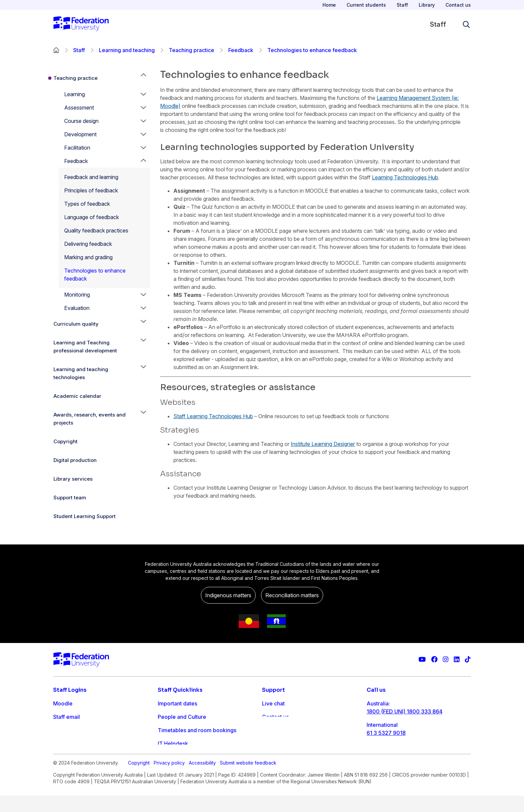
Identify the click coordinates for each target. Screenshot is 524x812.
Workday (64, 744)
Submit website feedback (248, 779)
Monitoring (77, 295)
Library (427, 5)
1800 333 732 (384, 754)
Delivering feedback (88, 244)
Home (329, 5)
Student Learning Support (85, 516)
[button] (143, 94)
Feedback (241, 50)
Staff (402, 5)
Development (80, 134)
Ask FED (273, 730)
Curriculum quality (76, 324)
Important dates (177, 703)
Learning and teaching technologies (81, 373)
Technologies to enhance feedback (95, 275)
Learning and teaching (127, 50)
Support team (70, 498)
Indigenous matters (228, 595)
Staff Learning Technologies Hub (213, 416)
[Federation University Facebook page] (434, 660)
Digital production (75, 460)
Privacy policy (169, 779)
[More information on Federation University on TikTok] (468, 660)
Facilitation (77, 148)
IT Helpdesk (173, 744)
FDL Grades (68, 730)
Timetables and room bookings (197, 730)
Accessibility (202, 779)
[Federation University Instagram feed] (446, 660)
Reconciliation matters (292, 595)
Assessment (79, 108)
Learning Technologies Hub (405, 177)
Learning (75, 94)
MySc (60, 757)
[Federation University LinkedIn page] (457, 660)
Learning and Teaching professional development (85, 347)
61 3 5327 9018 (386, 733)
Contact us (458, 5)
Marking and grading (88, 257)
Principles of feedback (91, 190)
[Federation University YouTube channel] (422, 660)
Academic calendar (77, 396)
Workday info (175, 757)
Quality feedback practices (96, 230)
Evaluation (77, 308)
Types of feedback (87, 204)
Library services (73, 479)
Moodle (63, 703)
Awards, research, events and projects (90, 419)
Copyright (65, 441)
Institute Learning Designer (323, 444)
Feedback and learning (91, 177)
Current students (366, 5)
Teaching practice (191, 50)
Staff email (67, 717)
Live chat (273, 703)
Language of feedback (92, 217)
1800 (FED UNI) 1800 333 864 (405, 711)
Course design (81, 121)
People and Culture (182, 717)
